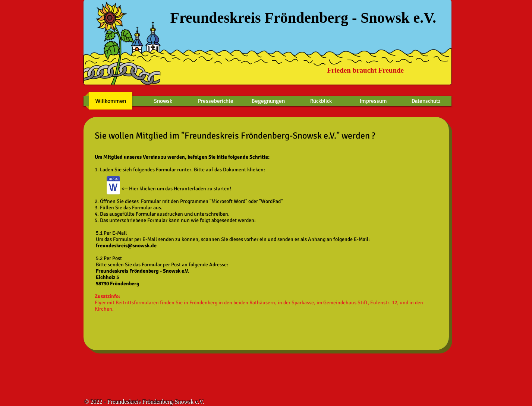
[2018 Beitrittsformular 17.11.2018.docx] (114, 186)
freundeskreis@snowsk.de (126, 246)
